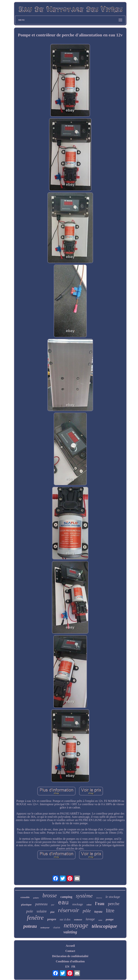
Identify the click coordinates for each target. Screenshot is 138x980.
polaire (36, 898)
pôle (87, 911)
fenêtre (35, 918)
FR (73, 967)
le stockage (113, 897)
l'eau (100, 904)
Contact (70, 951)
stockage (78, 904)
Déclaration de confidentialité (70, 956)
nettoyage (76, 925)
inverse (99, 898)
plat (52, 912)
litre (110, 910)
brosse (50, 895)
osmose (78, 919)
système (84, 896)
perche (114, 904)
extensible (25, 897)
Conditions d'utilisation (70, 961)
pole (30, 911)
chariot (57, 928)
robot (89, 905)
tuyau (98, 911)
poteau (30, 926)
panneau (41, 904)
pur (53, 905)
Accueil (70, 946)
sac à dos (65, 919)
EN (67, 967)
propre (52, 919)
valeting (70, 932)
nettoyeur (45, 928)
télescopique (104, 926)
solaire (42, 911)
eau (63, 903)
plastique (26, 905)
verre (100, 920)
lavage (90, 919)
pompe (110, 919)
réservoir (69, 910)
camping (66, 897)
